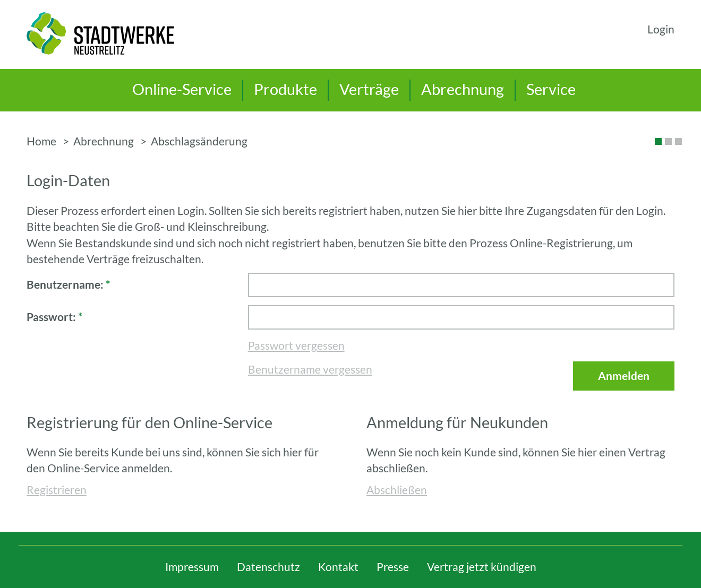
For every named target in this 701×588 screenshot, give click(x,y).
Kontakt (338, 567)
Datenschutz (268, 567)
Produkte (285, 89)
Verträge (369, 89)
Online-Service (182, 89)
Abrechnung (463, 89)
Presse (393, 567)
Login (661, 29)
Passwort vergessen (296, 345)
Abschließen (397, 490)
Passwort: (54, 317)
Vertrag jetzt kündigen (482, 567)
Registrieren (57, 490)
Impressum (192, 567)
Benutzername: (68, 284)
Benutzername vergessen (310, 369)
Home (41, 141)
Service (551, 89)
